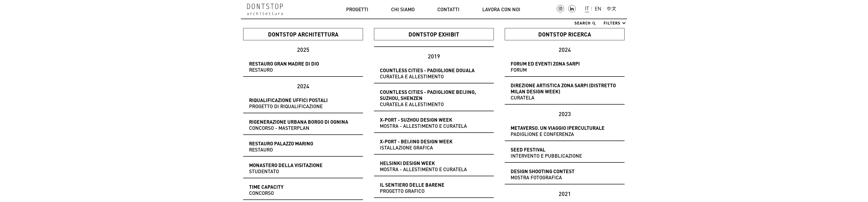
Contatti (448, 9)
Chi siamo (403, 9)
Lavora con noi (501, 9)
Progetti (357, 9)
